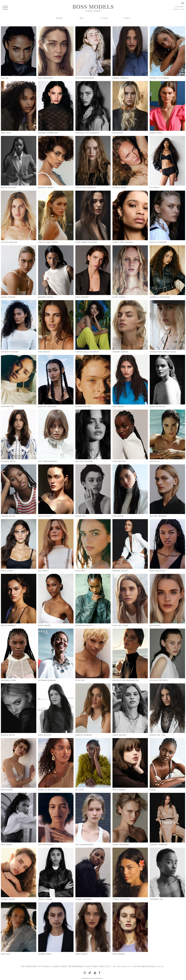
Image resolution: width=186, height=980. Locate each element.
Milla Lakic (81, 571)
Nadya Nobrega (8, 626)
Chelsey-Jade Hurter (48, 242)
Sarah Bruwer (119, 735)
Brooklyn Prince (46, 188)
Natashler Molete (84, 626)
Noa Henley (155, 626)
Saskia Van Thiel (158, 735)
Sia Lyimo (80, 790)
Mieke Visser (7, 571)
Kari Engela (118, 407)
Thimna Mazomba (84, 899)
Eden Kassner (82, 297)
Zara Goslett (82, 954)
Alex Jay (5, 78)
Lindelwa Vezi (119, 461)
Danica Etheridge (158, 242)
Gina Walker (44, 352)
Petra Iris (80, 680)
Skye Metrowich (46, 845)
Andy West (6, 133)
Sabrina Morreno (84, 735)
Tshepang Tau (156, 899)
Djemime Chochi (46, 297)
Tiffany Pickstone (121, 899)
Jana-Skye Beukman (47, 407)
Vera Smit (6, 954)
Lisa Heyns (155, 461)
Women (59, 18)
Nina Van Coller (120, 626)
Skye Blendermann (84, 845)
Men (82, 18)
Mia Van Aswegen (158, 516)
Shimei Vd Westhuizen (49, 790)
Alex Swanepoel (46, 78)
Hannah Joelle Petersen (87, 352)
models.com (179, 9)
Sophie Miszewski (121, 845)
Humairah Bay (8, 407)
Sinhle (153, 790)
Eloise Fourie (119, 297)
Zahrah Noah (45, 954)
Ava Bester (118, 133)
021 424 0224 (120, 966)
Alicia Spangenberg (85, 78)
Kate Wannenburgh (48, 461)
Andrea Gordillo (120, 78)
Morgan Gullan (120, 571)
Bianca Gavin (156, 133)
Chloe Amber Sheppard (86, 242)
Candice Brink (119, 188)
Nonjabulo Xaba (9, 680)
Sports (127, 18)
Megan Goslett (46, 516)
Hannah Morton (120, 352)
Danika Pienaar (8, 297)
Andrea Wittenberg (159, 78)
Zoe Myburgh (119, 954)
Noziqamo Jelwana (47, 680)
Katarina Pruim (8, 461)
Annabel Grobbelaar (48, 133)
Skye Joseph (7, 845)
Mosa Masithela (157, 571)
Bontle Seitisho (9, 188)
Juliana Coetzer (83, 407)
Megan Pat (80, 516)
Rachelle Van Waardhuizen (126, 680)
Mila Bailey (43, 571)
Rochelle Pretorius (159, 680)
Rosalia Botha (8, 735)
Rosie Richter (45, 735)
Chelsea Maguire (9, 242)
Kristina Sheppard (84, 461)
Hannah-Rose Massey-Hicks (163, 352)
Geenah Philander (10, 352)
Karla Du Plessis (158, 407)
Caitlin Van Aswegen (86, 188)
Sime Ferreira (119, 790)
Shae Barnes (7, 790)
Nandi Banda (44, 626)
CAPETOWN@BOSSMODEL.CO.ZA (147, 966)
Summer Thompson (159, 845)
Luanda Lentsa (8, 516)
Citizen (104, 18)
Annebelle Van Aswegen (87, 133)
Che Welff (155, 188)
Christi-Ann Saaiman (123, 242)
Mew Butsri (118, 516)
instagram (179, 7)
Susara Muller (8, 899)
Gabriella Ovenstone (160, 297)
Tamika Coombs (45, 899)
